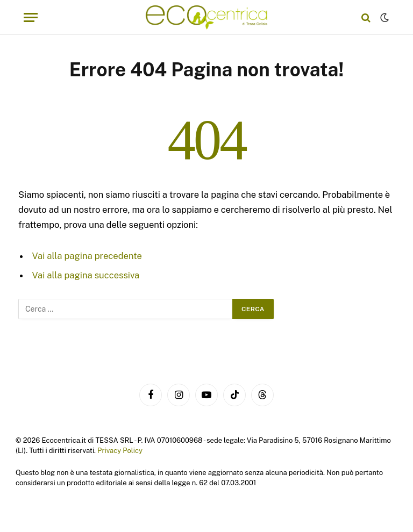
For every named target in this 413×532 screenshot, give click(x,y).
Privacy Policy (120, 451)
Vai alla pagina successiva (86, 275)
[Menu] (31, 17)
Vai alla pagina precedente (87, 256)
